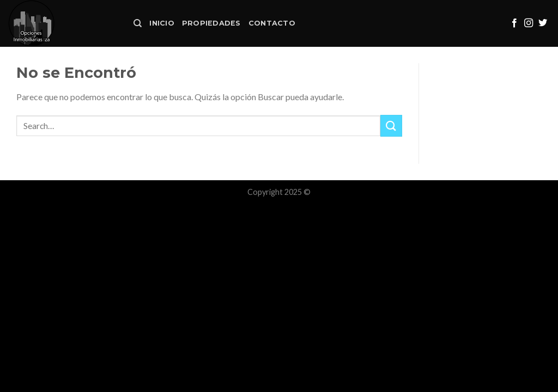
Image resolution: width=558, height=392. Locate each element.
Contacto (272, 23)
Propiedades (211, 23)
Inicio (162, 23)
